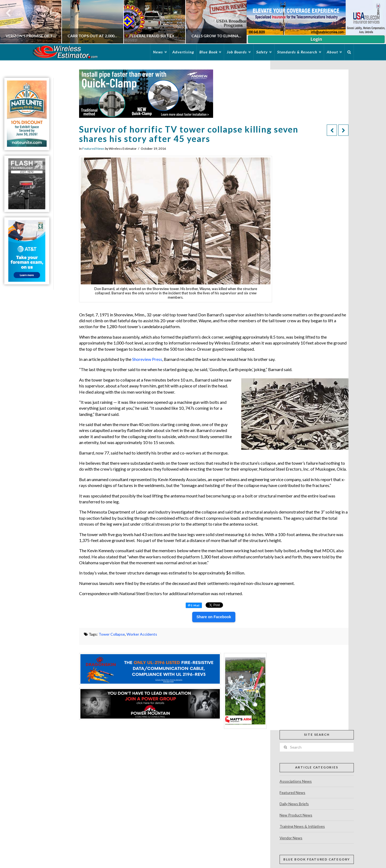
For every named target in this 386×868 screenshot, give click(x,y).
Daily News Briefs (294, 804)
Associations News (296, 781)
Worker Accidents (142, 634)
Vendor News (291, 838)
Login (316, 39)
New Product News (296, 815)
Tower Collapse (112, 634)
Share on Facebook (214, 617)
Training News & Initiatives (302, 826)
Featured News (93, 149)
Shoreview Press (147, 359)
